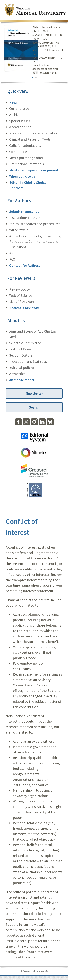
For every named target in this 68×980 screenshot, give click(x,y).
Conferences (19, 152)
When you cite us (22, 176)
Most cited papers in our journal (34, 170)
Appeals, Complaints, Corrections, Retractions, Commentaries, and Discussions (35, 241)
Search (34, 407)
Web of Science (21, 295)
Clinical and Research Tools (30, 139)
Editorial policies (22, 367)
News (14, 102)
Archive (15, 115)
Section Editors (21, 355)
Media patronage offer (26, 158)
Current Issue (19, 108)
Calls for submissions (25, 145)
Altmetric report (22, 380)
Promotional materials (27, 164)
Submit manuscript (24, 211)
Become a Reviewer (24, 308)
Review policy (19, 289)
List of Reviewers (22, 301)
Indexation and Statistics (28, 361)
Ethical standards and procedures (35, 224)
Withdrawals (19, 230)
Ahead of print (20, 127)
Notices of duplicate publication (34, 133)
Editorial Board (21, 349)
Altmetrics (17, 374)
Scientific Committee (25, 343)
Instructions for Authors (27, 218)
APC (12, 253)
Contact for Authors (25, 265)
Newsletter (34, 393)
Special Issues (20, 121)
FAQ (12, 259)
